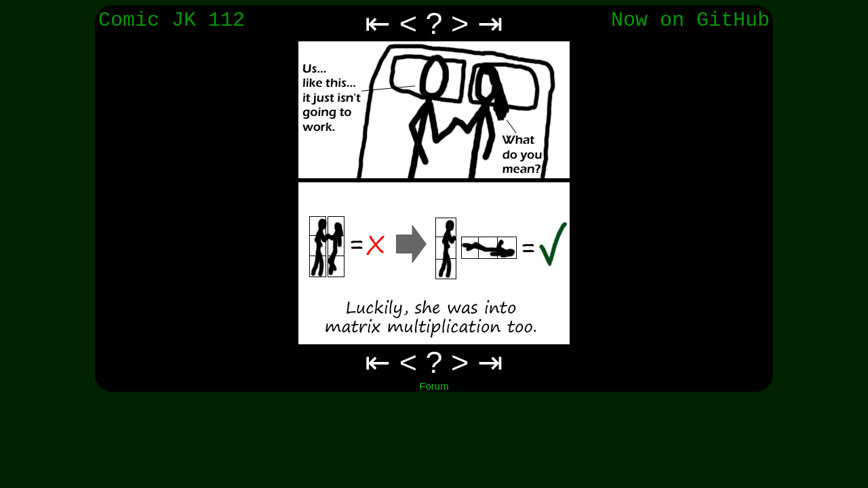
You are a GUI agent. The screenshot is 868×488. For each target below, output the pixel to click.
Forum (434, 386)
